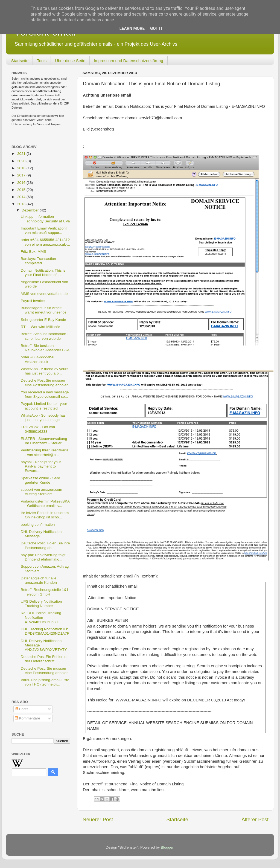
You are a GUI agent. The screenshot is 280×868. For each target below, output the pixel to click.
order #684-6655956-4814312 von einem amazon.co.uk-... (46, 242)
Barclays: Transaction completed (38, 261)
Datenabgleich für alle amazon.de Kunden (39, 580)
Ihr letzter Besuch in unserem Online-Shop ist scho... (45, 515)
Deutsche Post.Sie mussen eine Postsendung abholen (45, 383)
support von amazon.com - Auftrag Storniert (43, 492)
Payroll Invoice (33, 301)
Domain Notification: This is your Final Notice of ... (43, 273)
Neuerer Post (98, 819)
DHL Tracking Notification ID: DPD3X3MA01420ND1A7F (45, 631)
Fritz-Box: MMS (33, 252)
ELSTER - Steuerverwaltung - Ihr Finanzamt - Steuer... (45, 441)
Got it (156, 28)
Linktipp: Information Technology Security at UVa (45, 219)
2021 (22, 154)
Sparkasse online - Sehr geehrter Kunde (40, 480)
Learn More (132, 28)
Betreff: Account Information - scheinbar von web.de (45, 336)
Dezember (31, 210)
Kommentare (27, 718)
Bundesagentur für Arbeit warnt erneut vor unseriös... (45, 310)
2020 (22, 161)
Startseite (20, 61)
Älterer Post (255, 819)
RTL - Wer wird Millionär (40, 327)
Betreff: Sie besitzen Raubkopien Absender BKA (45, 348)
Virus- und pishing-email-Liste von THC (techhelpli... (45, 682)
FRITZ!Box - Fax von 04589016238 (38, 429)
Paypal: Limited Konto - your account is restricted (44, 406)
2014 (22, 197)
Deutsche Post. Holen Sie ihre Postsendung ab (45, 545)
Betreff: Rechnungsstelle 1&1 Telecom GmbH (45, 592)
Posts (22, 709)
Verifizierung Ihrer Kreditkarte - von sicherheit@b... (45, 452)
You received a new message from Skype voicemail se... (45, 394)
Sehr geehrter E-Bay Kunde (43, 320)
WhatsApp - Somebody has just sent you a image (43, 418)
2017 (22, 175)
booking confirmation (38, 525)
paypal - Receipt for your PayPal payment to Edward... (41, 466)
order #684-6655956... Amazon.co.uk (39, 359)
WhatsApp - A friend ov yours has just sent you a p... (45, 371)
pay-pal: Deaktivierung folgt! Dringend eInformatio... (44, 557)
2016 (22, 183)
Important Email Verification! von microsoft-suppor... (44, 230)
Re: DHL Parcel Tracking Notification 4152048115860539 (41, 617)
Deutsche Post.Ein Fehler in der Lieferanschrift (44, 659)
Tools (42, 61)
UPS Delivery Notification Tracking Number (41, 604)
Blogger (167, 847)
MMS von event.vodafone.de (44, 294)
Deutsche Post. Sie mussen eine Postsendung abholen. (45, 671)
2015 (22, 190)
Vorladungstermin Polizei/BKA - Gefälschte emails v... (45, 503)
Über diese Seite (70, 61)
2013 (22, 204)
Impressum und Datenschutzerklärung (128, 61)
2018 (22, 168)
